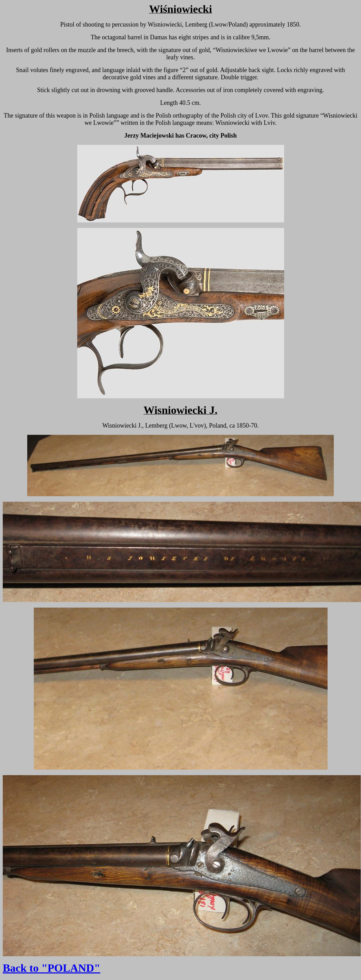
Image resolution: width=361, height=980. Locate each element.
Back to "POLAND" (52, 968)
